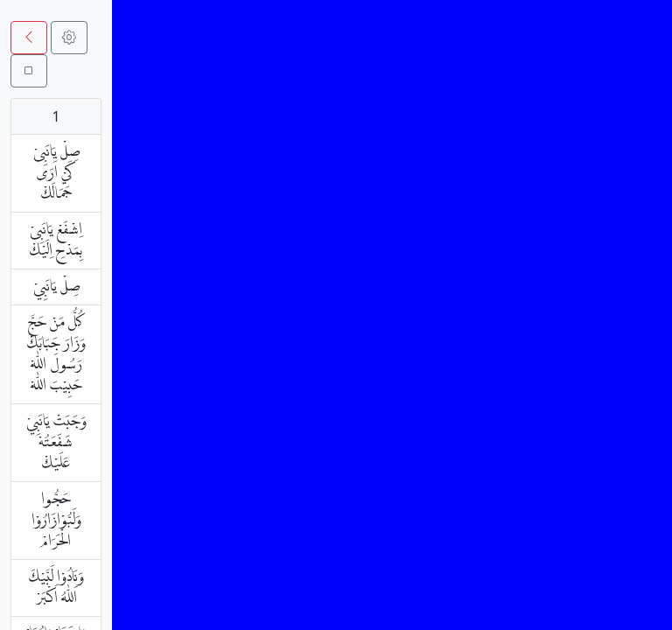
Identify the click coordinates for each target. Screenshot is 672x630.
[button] (29, 38)
